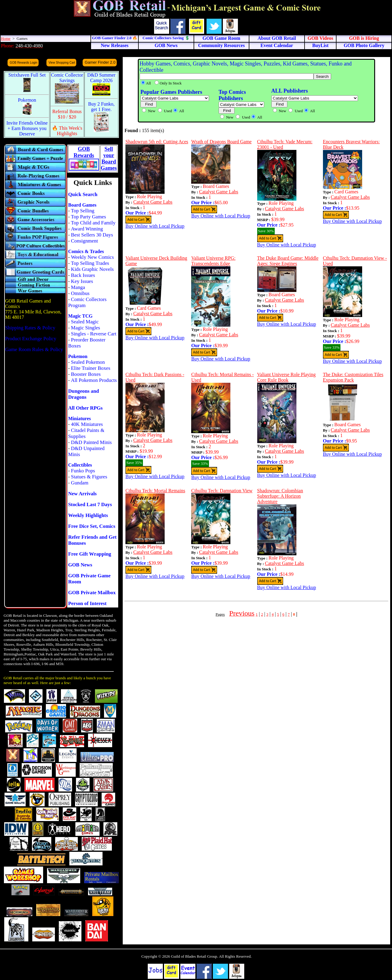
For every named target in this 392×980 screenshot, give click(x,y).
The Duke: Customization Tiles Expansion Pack (353, 377)
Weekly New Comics (92, 257)
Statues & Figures (89, 477)
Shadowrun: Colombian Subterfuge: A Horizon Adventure (280, 496)
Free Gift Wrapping (90, 554)
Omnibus (80, 293)
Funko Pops (83, 471)
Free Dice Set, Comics (92, 526)
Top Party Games (88, 217)
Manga (78, 287)
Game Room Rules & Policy (34, 349)
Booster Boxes (86, 374)
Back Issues (83, 275)
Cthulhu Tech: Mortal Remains (155, 491)
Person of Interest (87, 603)
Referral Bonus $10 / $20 (67, 114)
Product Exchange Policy (31, 339)
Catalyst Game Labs (153, 202)
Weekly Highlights (88, 515)
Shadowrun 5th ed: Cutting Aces (157, 142)
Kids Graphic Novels (92, 269)
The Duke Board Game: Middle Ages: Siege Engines (288, 261)
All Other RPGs (85, 408)
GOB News (80, 565)
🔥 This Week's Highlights (67, 131)
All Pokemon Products (94, 380)
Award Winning (87, 229)
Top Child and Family (93, 223)
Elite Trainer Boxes (91, 368)
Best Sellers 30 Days (92, 235)
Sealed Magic (85, 322)
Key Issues (82, 281)
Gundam (80, 483)
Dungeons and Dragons (84, 394)
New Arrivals (82, 494)
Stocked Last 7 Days (90, 504)
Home (6, 38)
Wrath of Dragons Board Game (221, 142)
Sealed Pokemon (88, 362)
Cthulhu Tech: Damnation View (222, 491)
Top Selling (83, 211)
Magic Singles (85, 328)
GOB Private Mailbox (92, 593)
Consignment (84, 241)
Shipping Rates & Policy (30, 328)
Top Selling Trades (90, 263)
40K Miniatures (87, 424)
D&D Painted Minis (91, 442)
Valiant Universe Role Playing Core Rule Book (286, 377)
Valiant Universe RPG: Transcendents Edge (213, 261)
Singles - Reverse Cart (94, 334)
